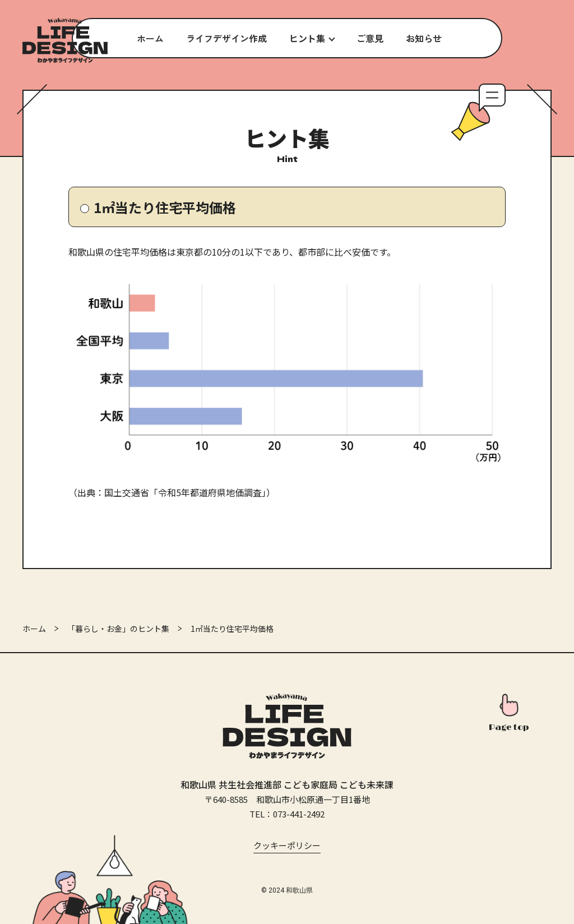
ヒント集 (307, 38)
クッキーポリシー (287, 845)
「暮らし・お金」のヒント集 (118, 629)
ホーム (34, 629)
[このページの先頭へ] (509, 714)
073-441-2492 (299, 814)
